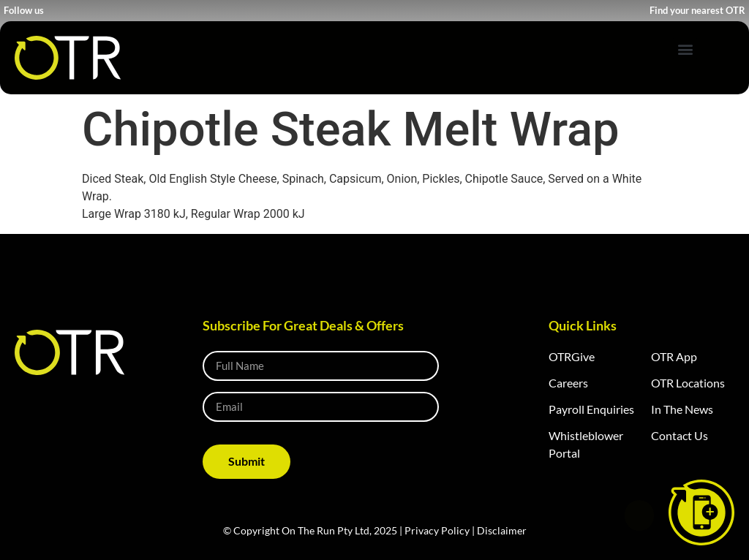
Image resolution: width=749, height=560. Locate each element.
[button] (685, 49)
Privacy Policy (437, 530)
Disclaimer (502, 530)
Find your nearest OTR (697, 10)
